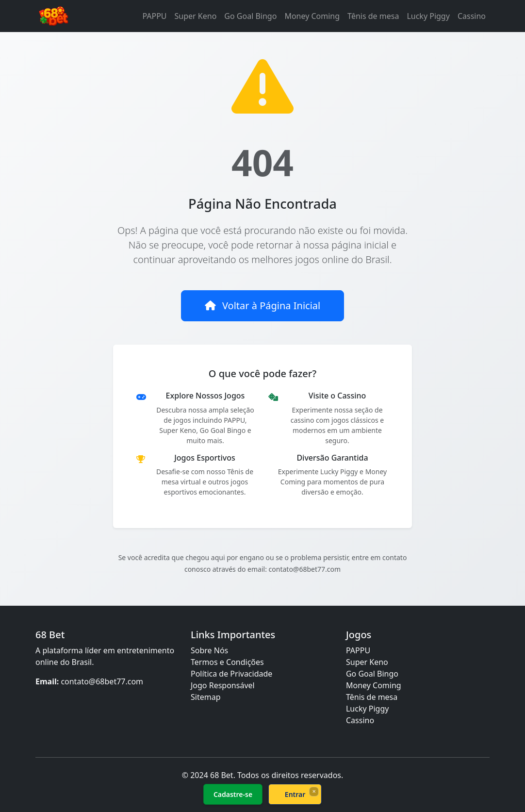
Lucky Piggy (428, 16)
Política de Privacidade (231, 674)
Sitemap (206, 697)
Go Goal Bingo (250, 16)
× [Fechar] (314, 791)
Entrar (295, 794)
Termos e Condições (227, 662)
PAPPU (154, 16)
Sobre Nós (209, 650)
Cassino (472, 16)
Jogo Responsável (223, 685)
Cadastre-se (233, 794)
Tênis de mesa (373, 16)
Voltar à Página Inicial (262, 306)
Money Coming (312, 16)
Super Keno (196, 16)
